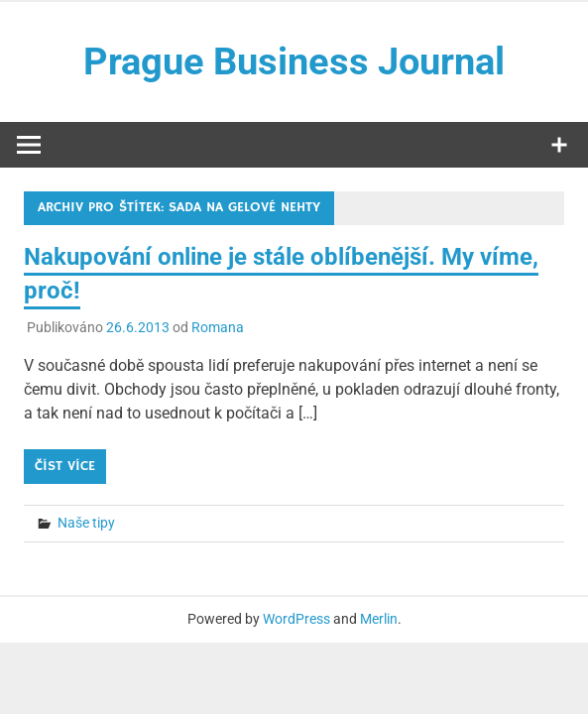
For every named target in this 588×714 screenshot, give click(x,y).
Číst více (65, 466)
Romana (218, 327)
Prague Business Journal (294, 61)
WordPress (296, 619)
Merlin (379, 619)
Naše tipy (86, 523)
